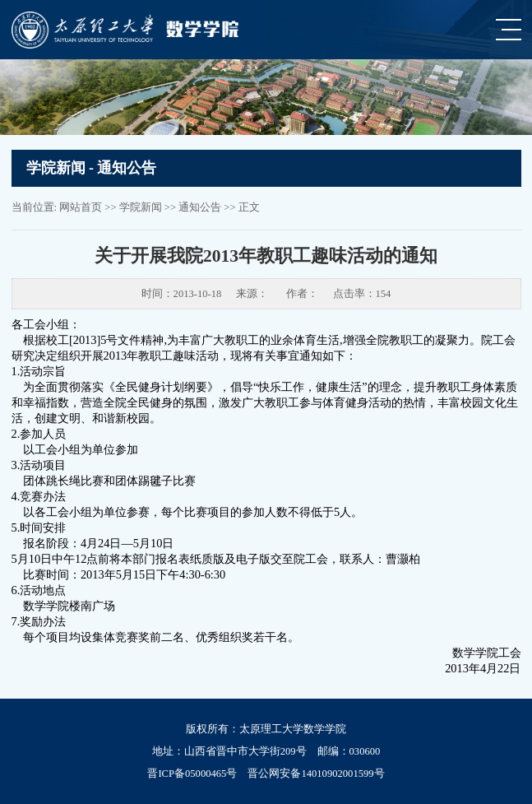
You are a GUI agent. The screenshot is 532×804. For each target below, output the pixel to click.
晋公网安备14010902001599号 (316, 774)
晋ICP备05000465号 (192, 774)
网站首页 (81, 207)
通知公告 (200, 207)
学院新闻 (141, 207)
